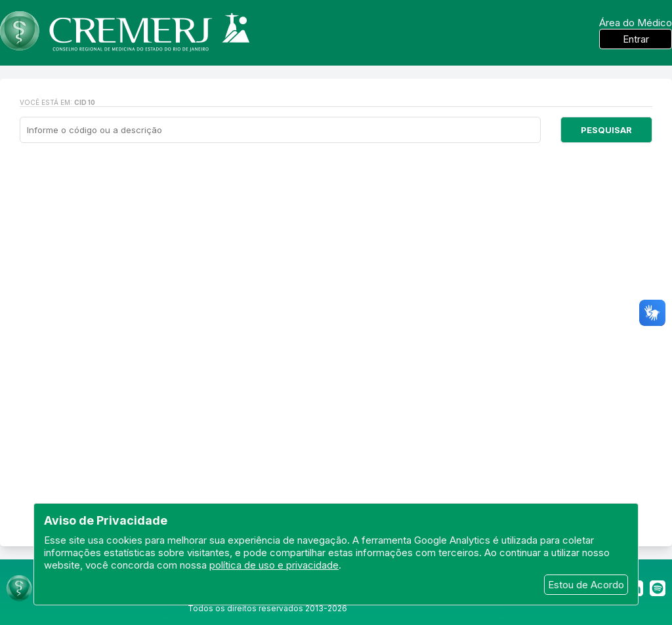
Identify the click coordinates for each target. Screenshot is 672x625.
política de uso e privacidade (274, 565)
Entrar (636, 39)
